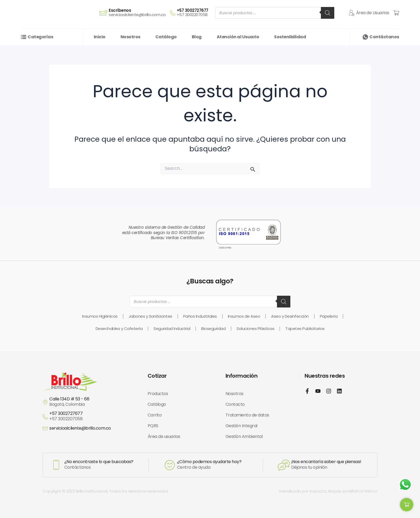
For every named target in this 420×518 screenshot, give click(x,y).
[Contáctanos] (365, 37)
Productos (158, 394)
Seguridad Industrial (172, 329)
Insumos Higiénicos (100, 316)
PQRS (153, 426)
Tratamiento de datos (247, 415)
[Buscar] (328, 13)
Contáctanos (384, 37)
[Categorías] (24, 37)
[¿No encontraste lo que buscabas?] (56, 465)
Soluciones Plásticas (255, 329)
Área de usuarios (164, 436)
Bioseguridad (213, 329)
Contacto (235, 404)
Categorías (40, 37)
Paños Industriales (200, 316)
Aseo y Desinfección (290, 316)
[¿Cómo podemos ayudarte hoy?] (170, 465)
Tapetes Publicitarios (305, 329)
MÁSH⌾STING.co (363, 491)
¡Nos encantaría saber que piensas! (326, 462)
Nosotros (235, 394)
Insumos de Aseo (244, 316)
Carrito (155, 415)
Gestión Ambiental (244, 436)
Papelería (329, 316)
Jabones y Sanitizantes (150, 316)
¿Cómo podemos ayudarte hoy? (209, 462)
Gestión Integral (241, 426)
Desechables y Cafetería (119, 329)
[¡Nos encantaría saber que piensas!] (284, 465)
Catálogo (157, 404)
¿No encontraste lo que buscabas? (99, 462)
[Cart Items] (396, 13)
